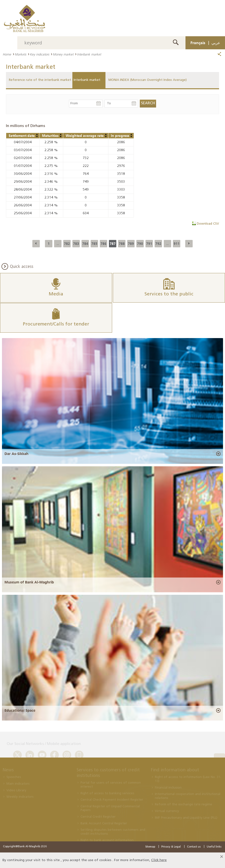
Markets (20, 54)
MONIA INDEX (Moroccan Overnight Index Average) (148, 80)
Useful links (214, 847)
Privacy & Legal (171, 847)
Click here (159, 860)
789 (131, 244)
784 (85, 244)
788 (122, 244)
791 (149, 244)
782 (67, 244)
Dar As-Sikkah (16, 454)
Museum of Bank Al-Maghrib (29, 582)
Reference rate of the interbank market (40, 80)
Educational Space (20, 710)
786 (103, 244)
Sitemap (150, 847)
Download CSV (208, 224)
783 (76, 244)
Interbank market (87, 80)
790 (140, 244)
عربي (216, 43)
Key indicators (40, 54)
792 (158, 244)
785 (94, 244)
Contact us (194, 847)
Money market (63, 54)
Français (198, 43)
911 (177, 244)
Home (7, 54)
